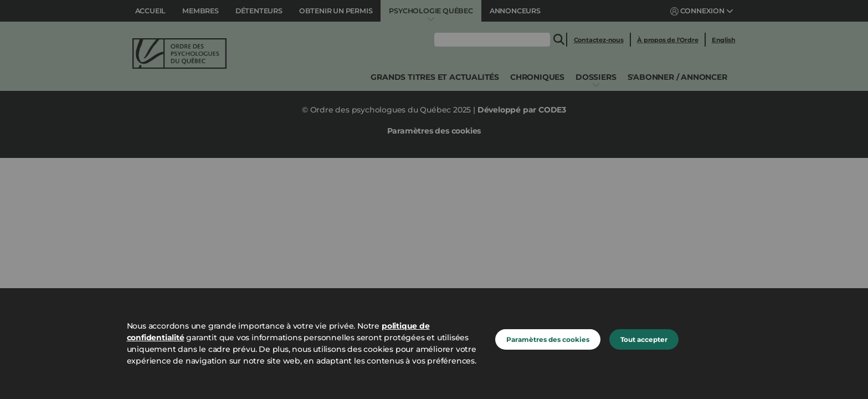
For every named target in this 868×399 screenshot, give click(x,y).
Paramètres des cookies (548, 339)
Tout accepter (644, 339)
